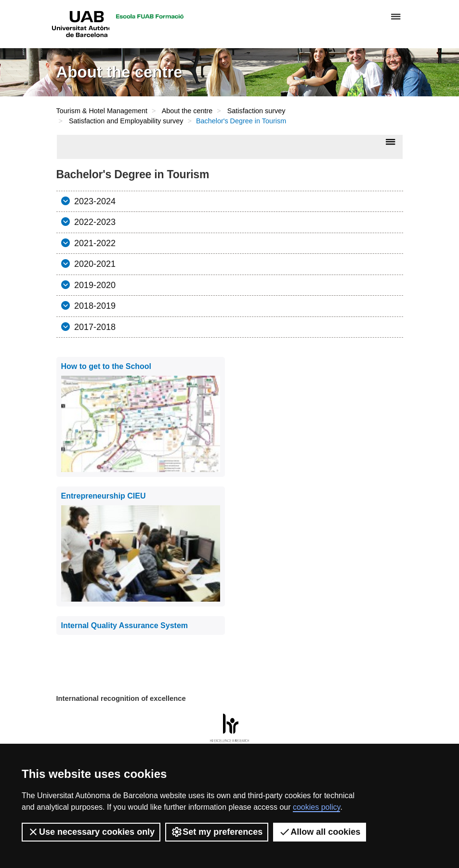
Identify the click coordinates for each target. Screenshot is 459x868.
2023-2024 (94, 201)
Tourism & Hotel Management (102, 111)
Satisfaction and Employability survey (126, 121)
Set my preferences (217, 832)
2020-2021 (94, 264)
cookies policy (316, 807)
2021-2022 (94, 243)
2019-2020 (94, 285)
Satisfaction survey (256, 111)
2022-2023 (94, 222)
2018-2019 (94, 306)
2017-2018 (94, 327)
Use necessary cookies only (91, 832)
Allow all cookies (320, 832)
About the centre (187, 111)
